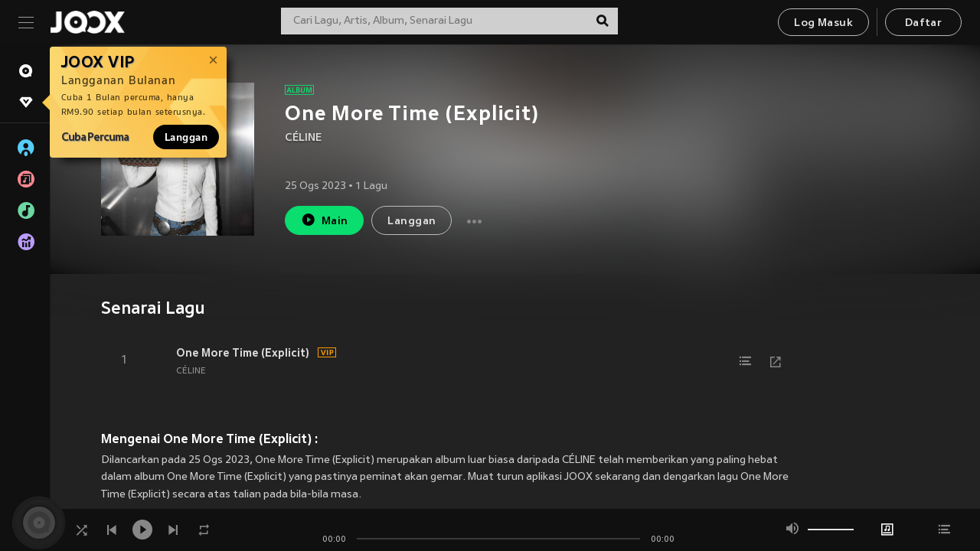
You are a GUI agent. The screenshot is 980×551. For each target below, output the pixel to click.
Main (324, 220)
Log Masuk (823, 23)
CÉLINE (303, 138)
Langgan (186, 137)
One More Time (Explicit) (243, 353)
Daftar (923, 23)
